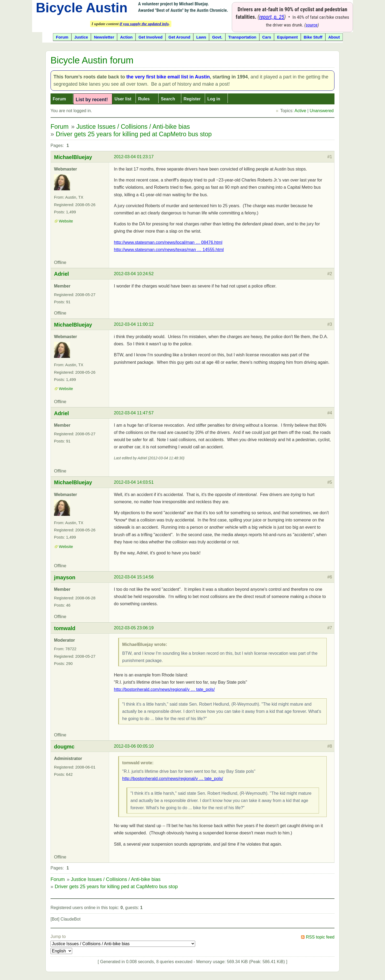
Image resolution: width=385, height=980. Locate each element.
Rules (144, 99)
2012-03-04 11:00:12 (134, 324)
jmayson (65, 577)
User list (123, 99)
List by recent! (92, 100)
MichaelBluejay (73, 157)
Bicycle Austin (82, 8)
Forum (59, 99)
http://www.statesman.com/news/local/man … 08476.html (168, 242)
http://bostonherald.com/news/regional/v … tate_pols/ (164, 689)
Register (192, 99)
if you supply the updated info (144, 24)
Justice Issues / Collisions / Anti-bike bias (133, 127)
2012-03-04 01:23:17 (134, 157)
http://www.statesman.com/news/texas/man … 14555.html (169, 250)
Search (168, 99)
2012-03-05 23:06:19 (134, 628)
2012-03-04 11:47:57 (134, 413)
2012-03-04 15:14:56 (134, 577)
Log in (214, 99)
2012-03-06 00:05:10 (134, 746)
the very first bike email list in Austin (168, 77)
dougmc (64, 747)
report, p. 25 (272, 17)
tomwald (65, 628)
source (312, 25)
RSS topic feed (320, 937)
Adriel (61, 274)
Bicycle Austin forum (92, 60)
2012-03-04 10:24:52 (134, 274)
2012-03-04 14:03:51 (134, 482)
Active (301, 111)
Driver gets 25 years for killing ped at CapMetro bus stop (134, 134)
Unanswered (322, 111)
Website (66, 221)
